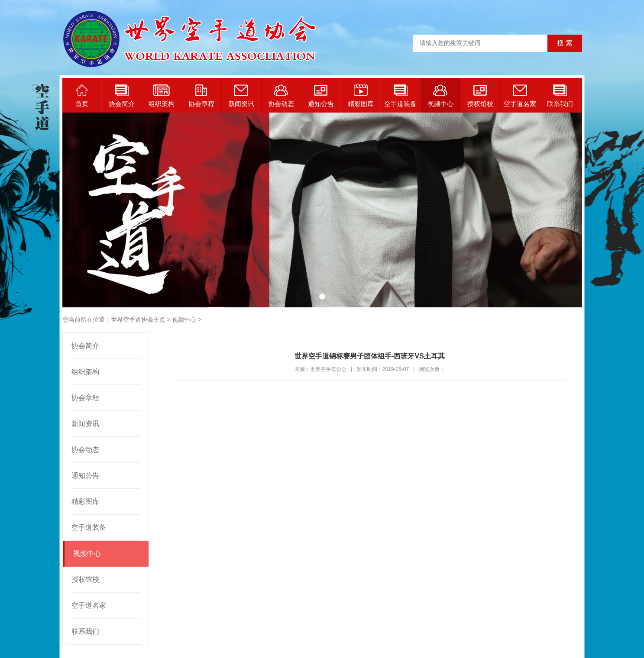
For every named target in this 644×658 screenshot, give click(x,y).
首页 (82, 96)
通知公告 (321, 96)
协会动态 (281, 96)
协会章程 (201, 96)
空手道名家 (520, 96)
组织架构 (162, 96)
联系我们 (560, 96)
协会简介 (122, 96)
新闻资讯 (241, 96)
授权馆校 (480, 96)
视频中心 (440, 96)
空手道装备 (400, 96)
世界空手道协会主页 (138, 319)
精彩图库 (361, 96)
